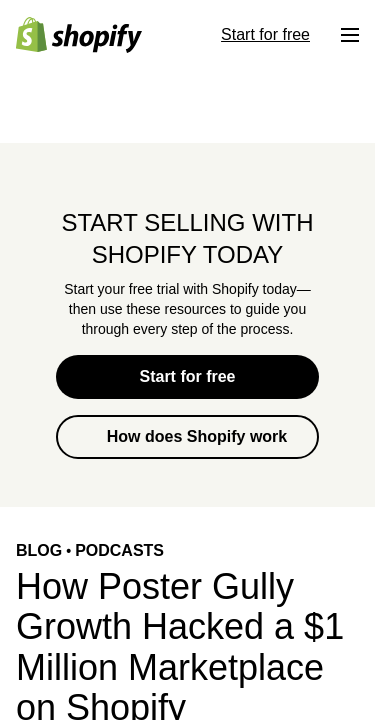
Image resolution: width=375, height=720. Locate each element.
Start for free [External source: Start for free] (265, 34)
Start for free (187, 376)
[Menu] (350, 35)
